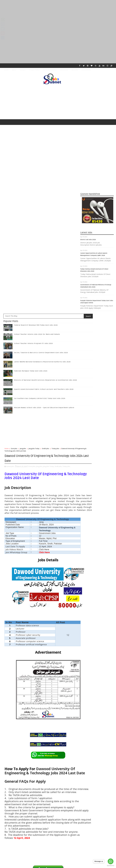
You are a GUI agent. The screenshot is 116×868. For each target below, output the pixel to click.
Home (6, 70)
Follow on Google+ (98, 466)
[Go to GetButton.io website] (111, 866)
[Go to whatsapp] (111, 861)
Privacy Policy (34, 70)
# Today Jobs (59, 745)
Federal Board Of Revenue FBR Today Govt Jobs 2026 (36, 172)
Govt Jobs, (32, 313)
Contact (23, 70)
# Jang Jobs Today (36, 745)
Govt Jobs (14, 295)
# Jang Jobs (24, 745)
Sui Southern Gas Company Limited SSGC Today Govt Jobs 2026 (40, 245)
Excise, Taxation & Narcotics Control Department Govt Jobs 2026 (41, 199)
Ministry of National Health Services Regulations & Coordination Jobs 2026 (46, 227)
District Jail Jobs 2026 (88, 241)
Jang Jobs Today (34, 295)
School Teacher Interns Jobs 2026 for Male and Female (37, 181)
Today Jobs (55, 295)
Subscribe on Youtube (98, 475)
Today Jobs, (66, 313)
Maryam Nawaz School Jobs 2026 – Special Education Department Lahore (44, 254)
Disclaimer (64, 70)
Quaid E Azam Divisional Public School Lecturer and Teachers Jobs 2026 (44, 236)
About (14, 70)
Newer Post (9, 813)
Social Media (86, 70)
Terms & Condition (50, 70)
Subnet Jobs (20, 826)
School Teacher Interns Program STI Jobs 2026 (33, 190)
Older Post (73, 813)
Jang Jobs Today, (49, 313)
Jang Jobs (23, 295)
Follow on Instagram (98, 471)
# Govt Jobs (14, 745)
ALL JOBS (75, 70)
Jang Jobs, (39, 313)
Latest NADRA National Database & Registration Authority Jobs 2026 (42, 209)
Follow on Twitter (98, 461)
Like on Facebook (98, 456)
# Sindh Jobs (48, 745)
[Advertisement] (58, 16)
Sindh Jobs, (58, 313)
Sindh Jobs (46, 295)
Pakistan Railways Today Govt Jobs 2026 (31, 218)
